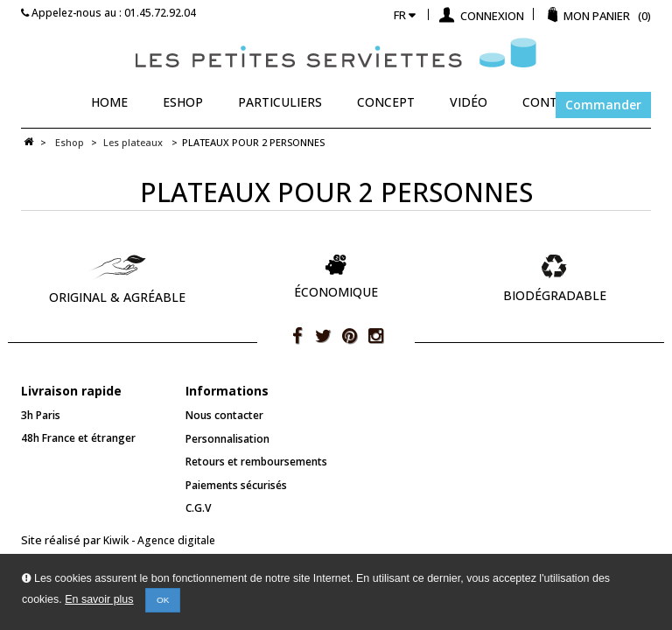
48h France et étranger (78, 438)
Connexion (491, 16)
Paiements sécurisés (236, 485)
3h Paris (41, 415)
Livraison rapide (71, 391)
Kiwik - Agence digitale (159, 540)
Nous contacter (224, 415)
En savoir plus (99, 599)
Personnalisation (227, 439)
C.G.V (198, 508)
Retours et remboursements (256, 462)
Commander (603, 105)
